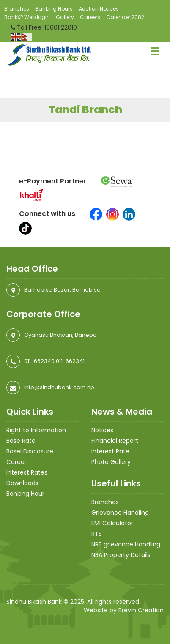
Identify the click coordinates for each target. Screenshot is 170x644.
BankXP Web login (27, 17)
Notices (102, 430)
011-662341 (70, 361)
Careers (90, 17)
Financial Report (115, 441)
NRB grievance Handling (126, 544)
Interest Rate (110, 451)
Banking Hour (25, 494)
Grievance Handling (120, 513)
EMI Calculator (112, 523)
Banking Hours (54, 9)
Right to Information (36, 430)
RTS (97, 534)
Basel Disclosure (30, 451)
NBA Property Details (121, 555)
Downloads (22, 483)
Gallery (65, 17)
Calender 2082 (125, 17)
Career (16, 462)
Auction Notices (99, 9)
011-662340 (39, 361)
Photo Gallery (111, 462)
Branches (17, 9)
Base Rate (21, 441)
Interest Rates (27, 472)
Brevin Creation (141, 610)
